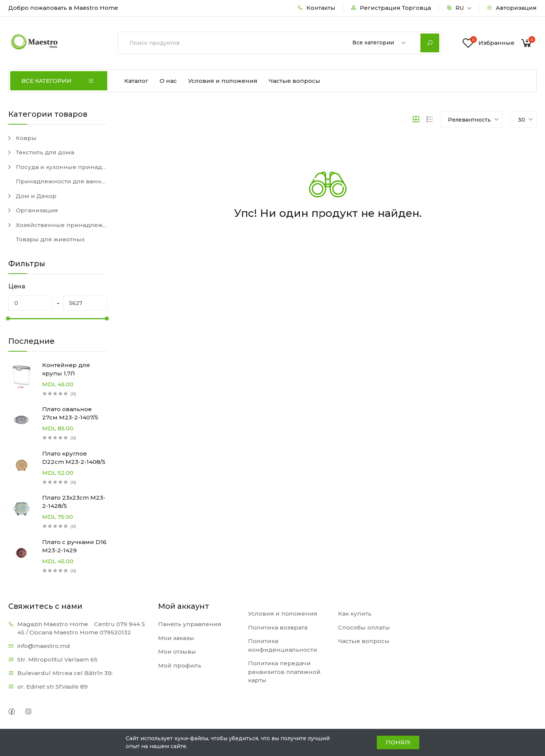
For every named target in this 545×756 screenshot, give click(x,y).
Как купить (355, 613)
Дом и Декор (36, 196)
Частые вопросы (295, 81)
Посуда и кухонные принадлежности (62, 167)
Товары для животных (50, 239)
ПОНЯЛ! (398, 742)
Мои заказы (176, 638)
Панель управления (190, 624)
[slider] (8, 319)
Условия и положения (223, 81)
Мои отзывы (177, 652)
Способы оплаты (364, 627)
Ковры (26, 138)
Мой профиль (180, 665)
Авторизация (512, 8)
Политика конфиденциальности (283, 645)
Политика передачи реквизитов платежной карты (284, 672)
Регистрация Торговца (391, 8)
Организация (37, 210)
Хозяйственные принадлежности (62, 225)
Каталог (136, 81)
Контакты (316, 8)
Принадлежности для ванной (62, 181)
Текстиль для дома (45, 152)
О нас (168, 81)
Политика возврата (278, 627)
